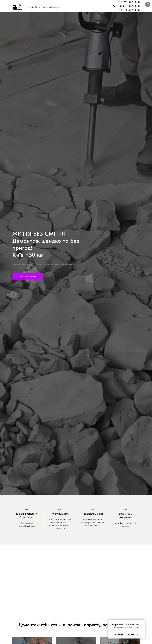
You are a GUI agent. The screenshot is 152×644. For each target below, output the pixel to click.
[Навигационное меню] (148, 4)
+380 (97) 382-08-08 (126, 635)
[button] (28, 276)
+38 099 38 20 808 (128, 6)
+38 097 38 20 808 (129, 2)
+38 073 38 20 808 (129, 10)
